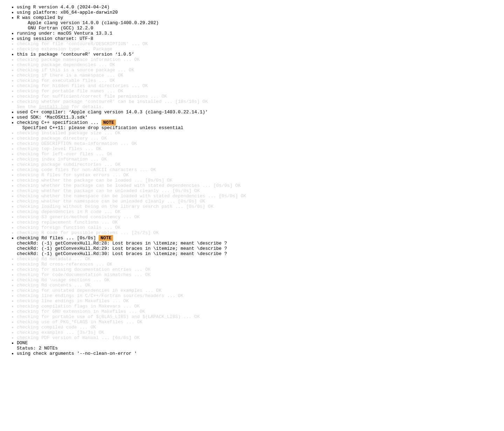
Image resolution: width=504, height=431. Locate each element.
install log (54, 127)
